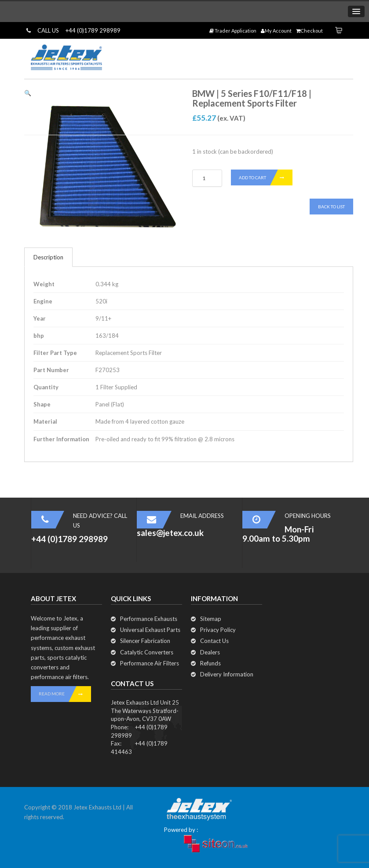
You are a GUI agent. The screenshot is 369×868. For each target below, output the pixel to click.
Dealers (210, 652)
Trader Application (233, 31)
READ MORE (65, 694)
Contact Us (214, 641)
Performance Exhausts (149, 619)
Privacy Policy (218, 630)
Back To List (331, 207)
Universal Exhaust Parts (150, 630)
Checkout (309, 31)
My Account (276, 31)
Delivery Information (227, 674)
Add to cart (266, 177)
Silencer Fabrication (145, 641)
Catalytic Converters (147, 652)
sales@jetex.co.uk (170, 533)
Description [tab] (48, 257)
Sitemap (211, 619)
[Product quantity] (207, 178)
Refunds (210, 663)
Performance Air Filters (150, 663)
